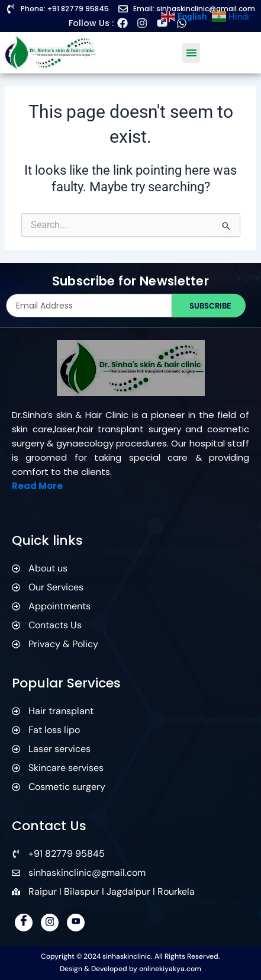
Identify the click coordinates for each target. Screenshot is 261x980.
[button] (191, 53)
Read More (37, 486)
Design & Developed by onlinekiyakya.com (130, 969)
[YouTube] (76, 923)
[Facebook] (24, 923)
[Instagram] (50, 923)
